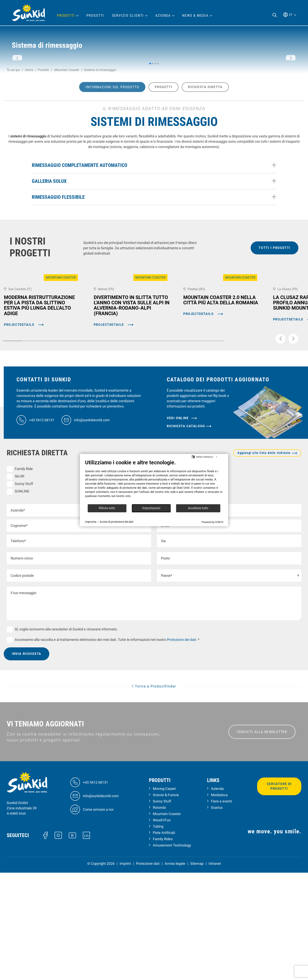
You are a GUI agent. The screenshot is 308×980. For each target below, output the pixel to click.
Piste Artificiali (164, 940)
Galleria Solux (49, 243)
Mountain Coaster (102, 576)
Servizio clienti (128, 16)
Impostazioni (151, 508)
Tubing (93, 591)
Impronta (91, 522)
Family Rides (163, 946)
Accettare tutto (198, 508)
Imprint (125, 971)
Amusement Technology (172, 953)
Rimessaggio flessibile (58, 258)
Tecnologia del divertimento (183, 584)
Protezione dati (148, 971)
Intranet (215, 971)
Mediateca (219, 902)
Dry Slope (95, 599)
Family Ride (24, 576)
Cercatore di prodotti (279, 894)
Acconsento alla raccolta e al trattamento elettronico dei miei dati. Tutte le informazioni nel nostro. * (107, 747)
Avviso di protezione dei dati (116, 522)
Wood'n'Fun (97, 584)
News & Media (195, 16)
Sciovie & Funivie (166, 902)
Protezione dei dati (181, 747)
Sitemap (197, 971)
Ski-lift (20, 584)
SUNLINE (22, 599)
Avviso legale (175, 971)
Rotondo (168, 591)
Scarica (217, 915)
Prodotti (66, 16)
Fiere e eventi (221, 909)
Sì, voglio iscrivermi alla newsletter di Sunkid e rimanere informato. (66, 737)
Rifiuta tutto (107, 508)
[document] (154, 482)
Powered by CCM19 (212, 522)
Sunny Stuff (24, 591)
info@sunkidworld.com (92, 527)
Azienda (217, 896)
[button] (17, 89)
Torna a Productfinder (154, 794)
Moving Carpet (173, 576)
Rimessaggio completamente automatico (80, 227)
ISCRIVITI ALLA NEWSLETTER (262, 839)
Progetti (95, 16)
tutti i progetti (275, 309)
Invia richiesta (27, 761)
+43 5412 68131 (42, 527)
